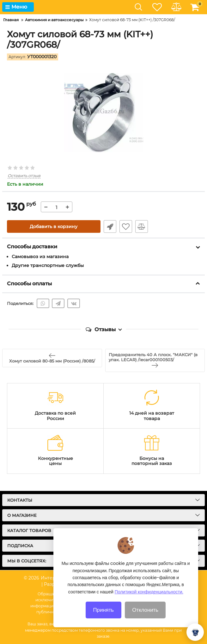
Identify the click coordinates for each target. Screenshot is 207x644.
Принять (104, 618)
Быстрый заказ (110, 226)
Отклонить (145, 618)
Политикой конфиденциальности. (149, 600)
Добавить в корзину (54, 226)
